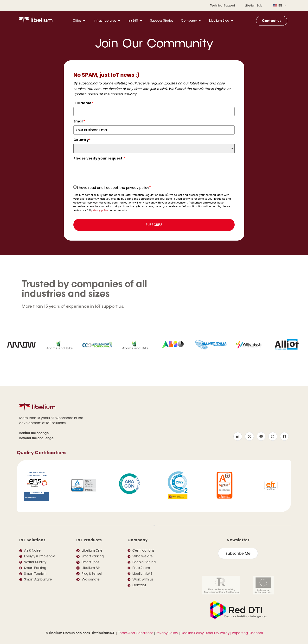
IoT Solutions (32, 540)
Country (82, 140)
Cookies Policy (192, 633)
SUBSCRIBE (154, 225)
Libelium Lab (253, 6)
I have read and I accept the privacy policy (114, 188)
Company (138, 540)
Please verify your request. (99, 158)
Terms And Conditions (136, 633)
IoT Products (89, 540)
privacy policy (100, 210)
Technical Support (223, 6)
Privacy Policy (167, 633)
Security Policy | (219, 633)
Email (79, 121)
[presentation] (110, 172)
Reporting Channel (247, 633)
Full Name (83, 103)
